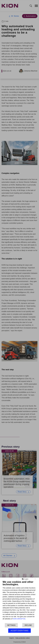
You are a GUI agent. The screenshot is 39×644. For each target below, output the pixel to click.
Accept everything (19, 631)
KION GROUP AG (19, 619)
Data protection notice (23, 638)
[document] (19, 602)
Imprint (12, 638)
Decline (28, 625)
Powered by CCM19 (19, 642)
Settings (11, 625)
